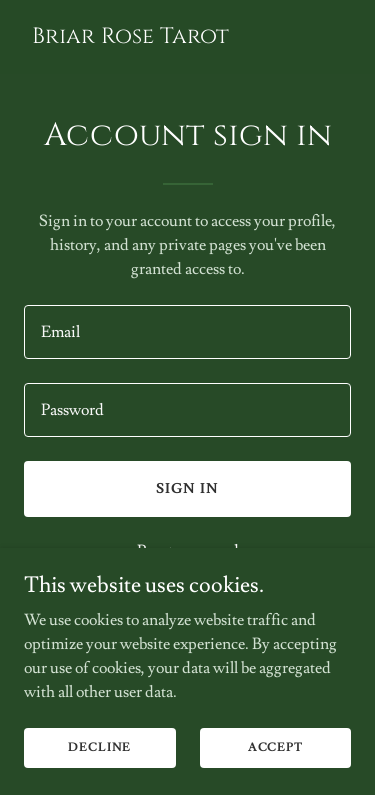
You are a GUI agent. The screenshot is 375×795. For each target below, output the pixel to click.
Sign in (187, 489)
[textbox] (187, 332)
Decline (99, 747)
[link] (130, 38)
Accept (275, 747)
